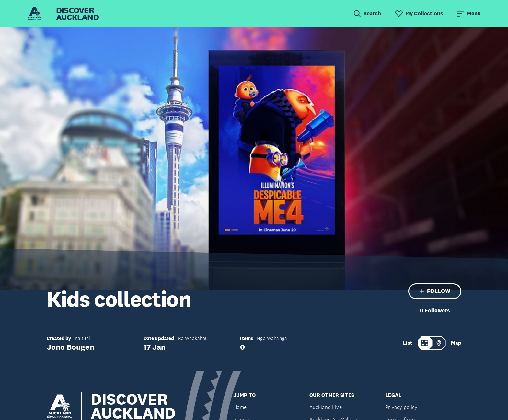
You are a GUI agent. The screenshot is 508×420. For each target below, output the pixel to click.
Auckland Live (326, 407)
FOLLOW (435, 291)
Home (240, 407)
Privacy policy (401, 407)
